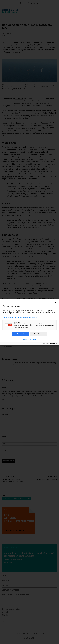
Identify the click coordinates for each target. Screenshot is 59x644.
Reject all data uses (29, 339)
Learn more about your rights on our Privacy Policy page (20, 317)
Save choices (38, 334)
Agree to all (21, 334)
